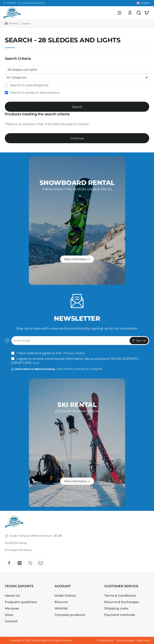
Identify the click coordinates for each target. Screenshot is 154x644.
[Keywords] (77, 71)
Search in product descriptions (32, 94)
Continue (77, 139)
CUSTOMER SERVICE (121, 586)
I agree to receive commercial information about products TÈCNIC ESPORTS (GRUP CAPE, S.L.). (75, 361)
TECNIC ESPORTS (19, 586)
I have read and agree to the (49, 353)
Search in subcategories (27, 86)
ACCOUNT (63, 586)
